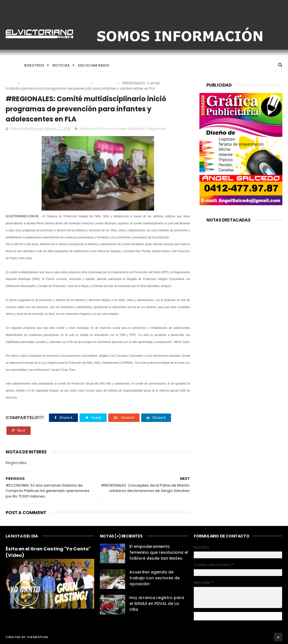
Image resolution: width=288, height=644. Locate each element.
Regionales (105, 83)
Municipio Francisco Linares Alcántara (56, 83)
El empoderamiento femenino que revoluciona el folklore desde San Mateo (159, 552)
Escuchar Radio (94, 65)
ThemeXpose (38, 637)
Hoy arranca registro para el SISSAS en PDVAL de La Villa (157, 604)
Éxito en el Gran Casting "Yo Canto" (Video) (48, 552)
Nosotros (34, 65)
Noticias (61, 65)
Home (11, 65)
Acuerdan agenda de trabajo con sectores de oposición (155, 578)
